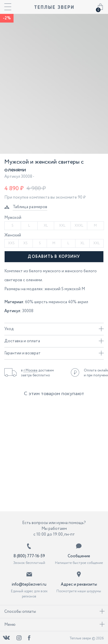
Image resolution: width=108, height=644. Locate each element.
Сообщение (79, 556)
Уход (54, 329)
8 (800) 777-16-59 (29, 556)
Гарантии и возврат (54, 353)
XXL (62, 226)
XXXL (79, 226)
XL (46, 226)
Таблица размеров (30, 207)
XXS (11, 243)
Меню (54, 625)
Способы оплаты (54, 612)
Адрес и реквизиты (79, 584)
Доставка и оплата (54, 341)
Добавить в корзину (54, 257)
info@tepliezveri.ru (29, 584)
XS (25, 243)
